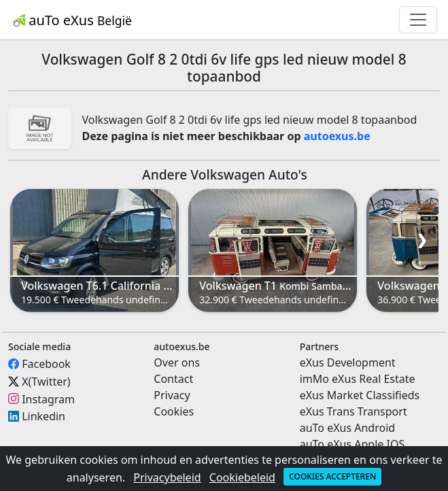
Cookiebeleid (242, 477)
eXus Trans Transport (354, 411)
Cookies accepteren (332, 476)
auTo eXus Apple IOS (352, 444)
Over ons (177, 362)
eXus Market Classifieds (360, 395)
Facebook (46, 364)
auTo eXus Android (347, 428)
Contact (173, 379)
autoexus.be (337, 136)
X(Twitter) (46, 382)
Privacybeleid (167, 477)
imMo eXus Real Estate (358, 379)
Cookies (174, 411)
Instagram (48, 399)
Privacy (172, 395)
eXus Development (348, 362)
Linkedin (44, 416)
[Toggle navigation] (418, 20)
